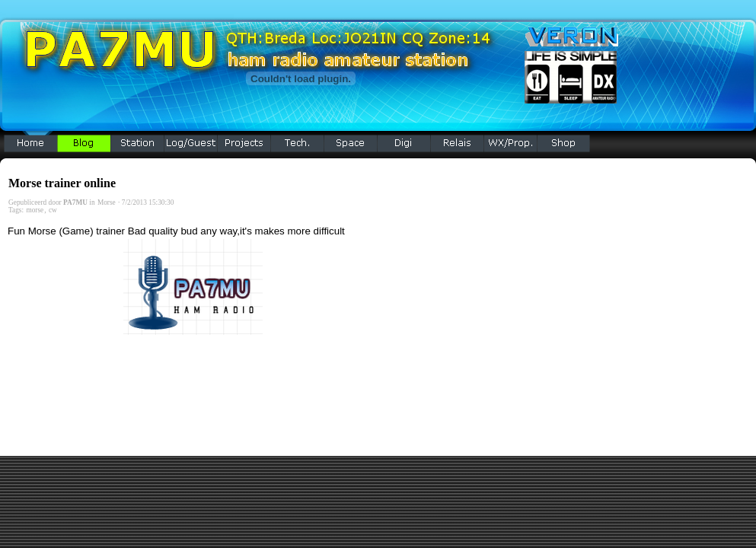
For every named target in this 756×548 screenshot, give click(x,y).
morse (35, 210)
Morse (107, 202)
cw (53, 210)
